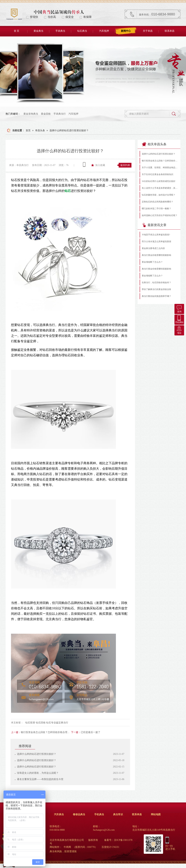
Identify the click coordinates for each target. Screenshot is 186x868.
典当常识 (118, 814)
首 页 (17, 31)
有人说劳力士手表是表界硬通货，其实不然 (160, 188)
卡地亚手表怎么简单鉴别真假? (156, 235)
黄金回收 (46, 114)
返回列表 (125, 165)
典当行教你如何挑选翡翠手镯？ (156, 296)
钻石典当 (82, 31)
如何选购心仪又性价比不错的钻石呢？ (160, 215)
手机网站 (179, 319)
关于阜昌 (148, 31)
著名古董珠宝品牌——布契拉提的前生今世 (40, 779)
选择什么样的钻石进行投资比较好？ (69, 130)
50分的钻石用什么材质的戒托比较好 (159, 181)
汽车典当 (59, 814)
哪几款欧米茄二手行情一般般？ (156, 209)
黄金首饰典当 (31, 114)
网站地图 (156, 814)
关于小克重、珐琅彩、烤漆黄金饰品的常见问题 (160, 168)
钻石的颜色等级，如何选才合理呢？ (159, 195)
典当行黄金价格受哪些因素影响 (156, 255)
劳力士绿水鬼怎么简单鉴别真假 (156, 241)
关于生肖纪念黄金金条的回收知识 (158, 174)
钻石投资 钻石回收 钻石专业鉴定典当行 (47, 723)
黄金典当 (38, 31)
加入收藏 (100, 165)
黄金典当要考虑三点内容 (153, 248)
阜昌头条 (40, 130)
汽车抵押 (104, 31)
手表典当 (60, 31)
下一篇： (76, 732)
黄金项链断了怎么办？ (152, 262)
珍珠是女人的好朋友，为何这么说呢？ (38, 773)
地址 (179, 330)
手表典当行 (60, 114)
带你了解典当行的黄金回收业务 (156, 289)
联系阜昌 (170, 31)
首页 (28, 130)
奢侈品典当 (79, 814)
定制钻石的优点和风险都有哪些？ (158, 202)
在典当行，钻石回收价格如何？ (156, 282)
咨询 (179, 308)
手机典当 (99, 814)
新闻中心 (126, 31)
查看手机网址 (84, 165)
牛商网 (67, 847)
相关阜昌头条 (154, 144)
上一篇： (16, 732)
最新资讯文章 (154, 225)
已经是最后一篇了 (91, 732)
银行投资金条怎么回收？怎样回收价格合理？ (45, 732)
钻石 (68, 191)
